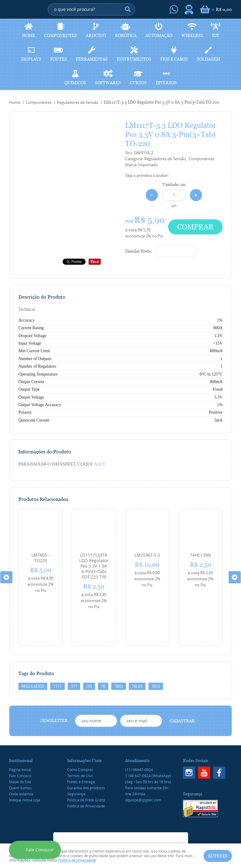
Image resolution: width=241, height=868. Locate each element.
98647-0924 (139, 737)
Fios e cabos (174, 59)
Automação (159, 35)
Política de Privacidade (86, 773)
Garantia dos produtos (86, 755)
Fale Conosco (20, 743)
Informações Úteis (84, 728)
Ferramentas (92, 59)
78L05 (137, 654)
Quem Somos (20, 755)
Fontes (59, 59)
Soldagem (208, 59)
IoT (216, 35)
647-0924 (148, 743)
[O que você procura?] (128, 9)
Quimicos (75, 83)
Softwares (108, 83)
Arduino (96, 35)
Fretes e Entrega (81, 749)
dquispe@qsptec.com (143, 767)
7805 (119, 654)
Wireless (192, 35)
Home (29, 35)
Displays (31, 59)
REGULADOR (33, 654)
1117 (57, 654)
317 (74, 654)
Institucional (21, 728)
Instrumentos (134, 59)
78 (103, 654)
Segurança (76, 761)
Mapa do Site (20, 749)
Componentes (60, 35)
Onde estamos (21, 761)
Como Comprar (80, 737)
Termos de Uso (80, 743)
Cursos (138, 83)
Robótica (126, 35)
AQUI (99, 464)
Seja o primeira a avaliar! (147, 175)
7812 (156, 654)
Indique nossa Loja (25, 767)
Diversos (166, 83)
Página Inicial (20, 737)
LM (89, 654)
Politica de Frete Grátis (86, 767)
